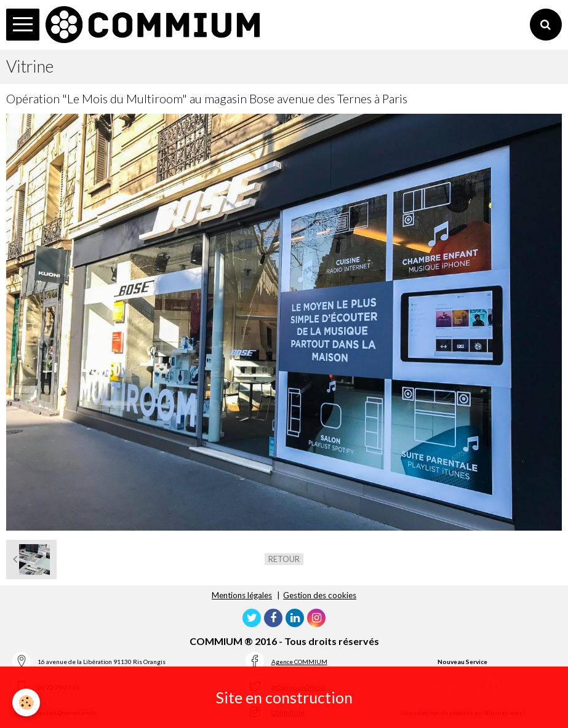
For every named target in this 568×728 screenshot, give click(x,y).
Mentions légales (242, 595)
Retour (284, 559)
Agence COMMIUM (299, 662)
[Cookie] (26, 702)
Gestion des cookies (320, 595)
